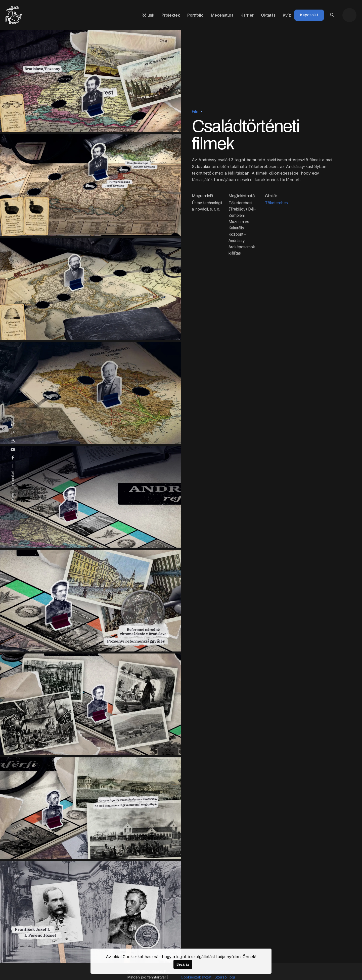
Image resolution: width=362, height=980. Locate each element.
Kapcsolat (309, 15)
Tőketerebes (276, 203)
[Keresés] (332, 15)
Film (196, 112)
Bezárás (183, 964)
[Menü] (349, 15)
